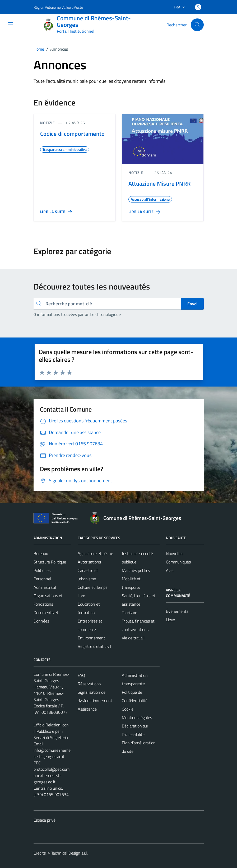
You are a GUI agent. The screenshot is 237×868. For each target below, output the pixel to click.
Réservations (89, 684)
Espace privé (45, 820)
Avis (170, 570)
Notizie (48, 123)
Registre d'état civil (94, 646)
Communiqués (178, 562)
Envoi (192, 304)
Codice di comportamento (72, 134)
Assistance (87, 709)
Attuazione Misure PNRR (160, 184)
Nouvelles (175, 553)
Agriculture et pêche (95, 553)
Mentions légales (137, 717)
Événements (177, 611)
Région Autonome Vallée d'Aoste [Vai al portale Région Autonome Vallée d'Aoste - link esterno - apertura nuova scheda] (58, 7)
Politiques (42, 570)
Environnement (91, 638)
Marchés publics (136, 570)
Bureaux (41, 553)
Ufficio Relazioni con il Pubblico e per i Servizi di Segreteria (51, 731)
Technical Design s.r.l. (69, 853)
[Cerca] (197, 25)
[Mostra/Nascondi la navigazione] (11, 24)
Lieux (170, 620)
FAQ (81, 675)
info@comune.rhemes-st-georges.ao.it (52, 753)
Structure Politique (50, 562)
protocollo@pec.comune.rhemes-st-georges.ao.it (52, 775)
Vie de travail (133, 638)
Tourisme (129, 613)
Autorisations (89, 562)
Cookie (128, 709)
